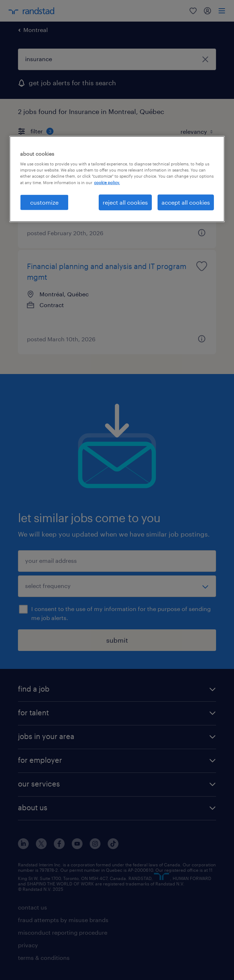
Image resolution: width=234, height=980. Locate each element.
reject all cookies (125, 202)
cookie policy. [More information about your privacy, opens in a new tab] (107, 182)
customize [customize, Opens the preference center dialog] (44, 202)
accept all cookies (186, 202)
